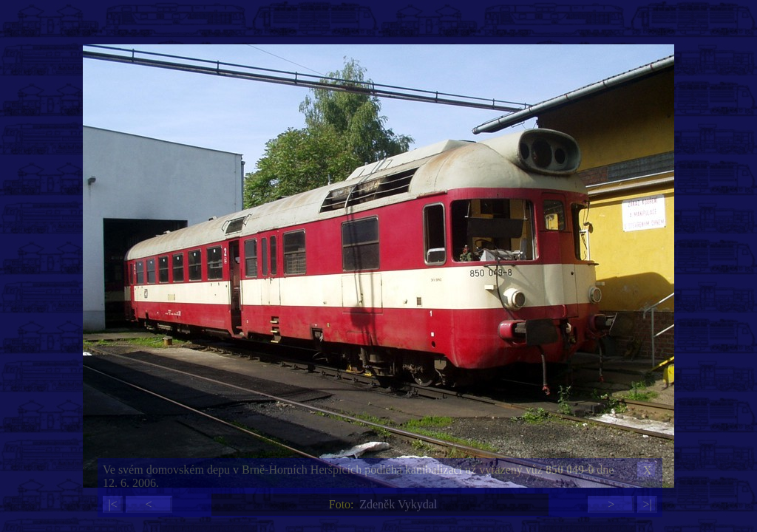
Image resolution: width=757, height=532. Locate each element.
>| (647, 504)
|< (112, 504)
